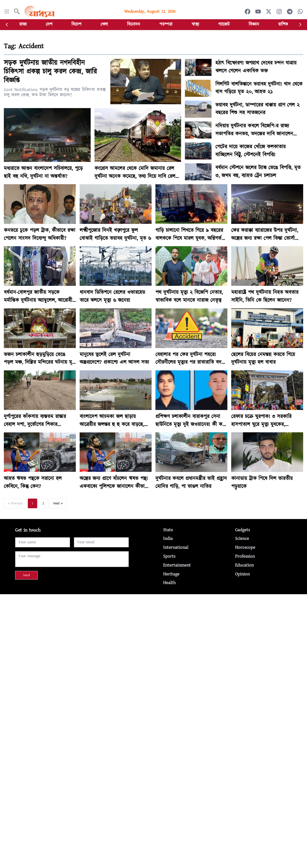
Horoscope (245, 547)
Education (244, 565)
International (176, 547)
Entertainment (177, 565)
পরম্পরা (166, 24)
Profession (245, 556)
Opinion (242, 574)
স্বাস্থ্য (195, 24)
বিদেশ (76, 24)
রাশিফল (285, 24)
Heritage (171, 574)
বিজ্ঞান (254, 24)
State (168, 530)
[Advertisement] (144, 628)
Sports (169, 556)
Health (169, 583)
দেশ (49, 24)
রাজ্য (23, 24)
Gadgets (242, 530)
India (168, 539)
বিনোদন (134, 24)
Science (242, 539)
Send (26, 575)
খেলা (104, 24)
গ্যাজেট (224, 24)
